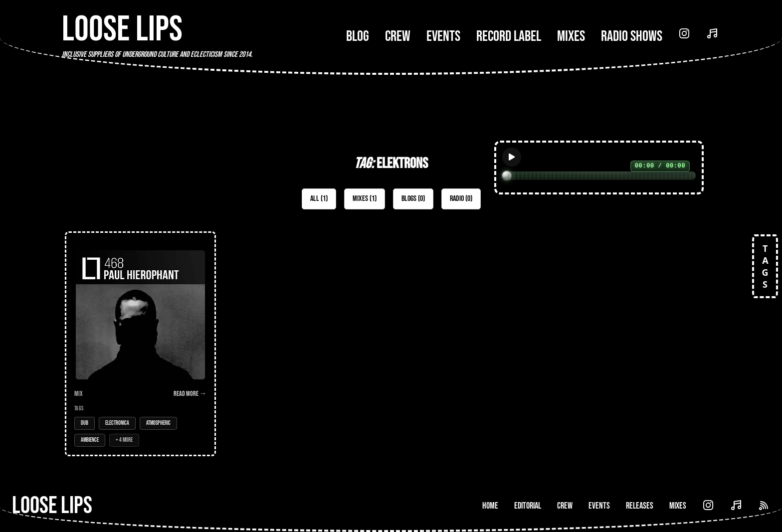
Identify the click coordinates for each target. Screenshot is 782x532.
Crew (398, 36)
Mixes (571, 36)
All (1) (319, 199)
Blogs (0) (413, 199)
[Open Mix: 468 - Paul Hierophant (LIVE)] (140, 344)
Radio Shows (632, 36)
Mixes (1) (365, 199)
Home (490, 506)
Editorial (528, 506)
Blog (358, 36)
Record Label (509, 36)
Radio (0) (461, 199)
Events (443, 36)
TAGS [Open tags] (765, 266)
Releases (640, 506)
